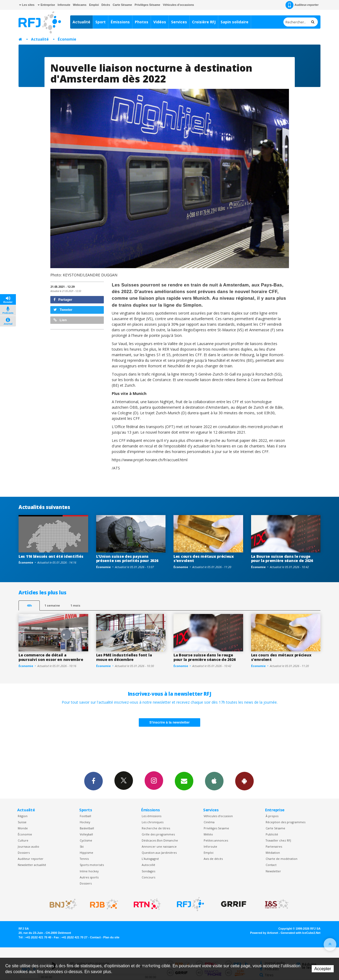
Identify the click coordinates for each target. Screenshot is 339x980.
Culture (23, 840)
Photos (142, 22)
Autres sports (89, 877)
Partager (63, 300)
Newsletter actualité (32, 865)
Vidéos (160, 22)
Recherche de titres (156, 828)
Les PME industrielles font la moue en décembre (124, 657)
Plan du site (111, 937)
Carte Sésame (122, 5)
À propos (272, 816)
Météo (208, 834)
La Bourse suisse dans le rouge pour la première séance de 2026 (282, 559)
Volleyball (86, 834)
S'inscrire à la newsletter (169, 722)
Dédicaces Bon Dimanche (160, 840)
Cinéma (209, 822)
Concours (148, 877)
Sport (101, 22)
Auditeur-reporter (302, 5)
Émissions (120, 22)
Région (23, 816)
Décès (106, 5)
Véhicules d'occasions (179, 5)
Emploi (94, 5)
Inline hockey (89, 871)
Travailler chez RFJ (278, 840)
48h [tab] (29, 605)
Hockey (85, 822)
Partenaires (274, 846)
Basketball (87, 828)
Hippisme (86, 853)
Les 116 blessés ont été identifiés (51, 556)
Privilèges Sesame (216, 828)
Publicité (272, 834)
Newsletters (184, 781)
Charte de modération (282, 859)
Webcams (80, 5)
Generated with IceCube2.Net (301, 933)
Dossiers (24, 853)
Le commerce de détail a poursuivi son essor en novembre (51, 657)
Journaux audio (28, 846)
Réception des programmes (286, 822)
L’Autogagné (150, 859)
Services (179, 22)
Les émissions (151, 816)
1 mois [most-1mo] (75, 605)
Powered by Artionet (264, 933)
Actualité (81, 22)
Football (85, 816)
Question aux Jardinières (159, 853)
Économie (67, 39)
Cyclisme (86, 840)
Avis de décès (213, 859)
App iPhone (214, 781)
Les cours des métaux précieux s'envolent (204, 559)
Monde (23, 828)
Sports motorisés (92, 865)
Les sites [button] (27, 5)
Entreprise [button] (46, 5)
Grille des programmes (158, 834)
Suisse (22, 822)
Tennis (84, 859)
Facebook (93, 781)
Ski (82, 846)
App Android (244, 781)
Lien (60, 320)
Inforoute (64, 5)
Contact (271, 865)
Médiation (273, 853)
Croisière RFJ (204, 22)
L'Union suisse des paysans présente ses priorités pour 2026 (127, 559)
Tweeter (63, 310)
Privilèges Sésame (147, 5)
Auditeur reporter (31, 859)
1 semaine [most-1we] (52, 605)
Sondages (148, 871)
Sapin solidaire (235, 22)
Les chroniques (153, 822)
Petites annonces (216, 840)
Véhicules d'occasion (218, 816)
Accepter (323, 969)
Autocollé (148, 865)
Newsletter (273, 871)
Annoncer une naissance (159, 846)
